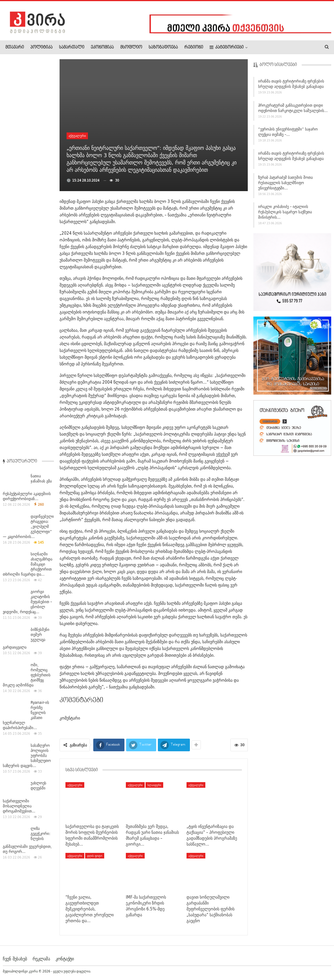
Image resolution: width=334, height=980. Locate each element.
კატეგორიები (227, 47)
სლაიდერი (154, 785)
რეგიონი (194, 47)
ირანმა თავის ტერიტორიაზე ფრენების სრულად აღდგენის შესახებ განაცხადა (291, 85)
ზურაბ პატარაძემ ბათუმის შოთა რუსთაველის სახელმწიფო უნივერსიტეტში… (285, 184)
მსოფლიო (131, 47)
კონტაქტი (65, 959)
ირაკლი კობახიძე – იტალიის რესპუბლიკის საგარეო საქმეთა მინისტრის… (285, 214)
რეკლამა (41, 959)
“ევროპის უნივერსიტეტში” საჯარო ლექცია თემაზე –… (288, 134)
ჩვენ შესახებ (15, 959)
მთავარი (15, 47)
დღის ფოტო (95, 856)
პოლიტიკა (41, 47)
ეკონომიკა (102, 47)
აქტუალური (77, 136)
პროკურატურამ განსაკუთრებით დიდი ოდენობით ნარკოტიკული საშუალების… (293, 110)
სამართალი (72, 47)
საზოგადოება (163, 47)
